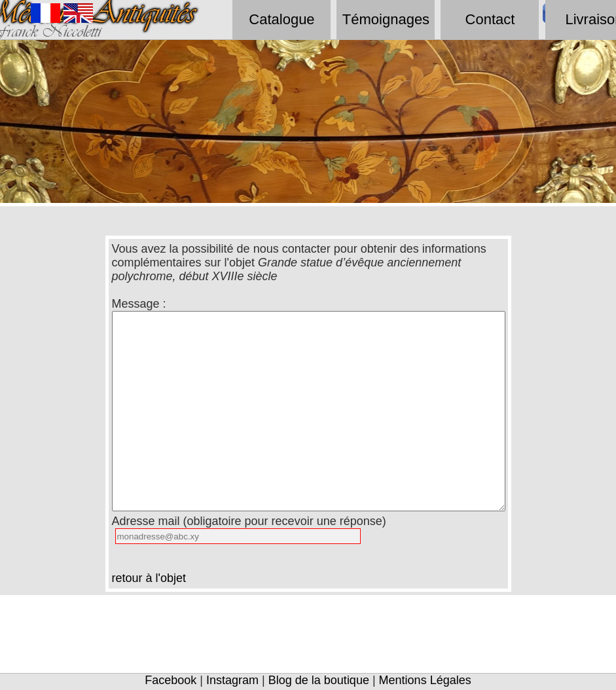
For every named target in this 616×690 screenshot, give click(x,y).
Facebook (171, 680)
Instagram (232, 680)
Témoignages (386, 19)
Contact (490, 19)
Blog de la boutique (319, 680)
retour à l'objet (149, 578)
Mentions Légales (425, 680)
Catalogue (281, 19)
